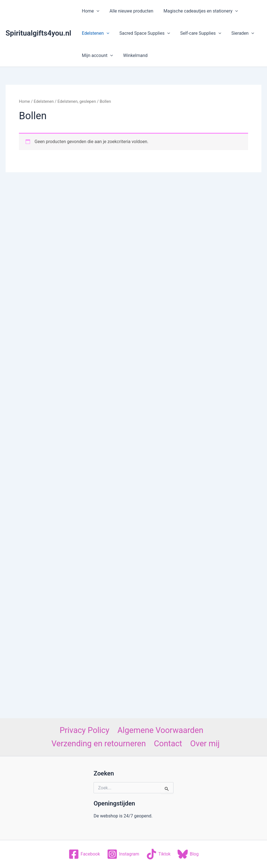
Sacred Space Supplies (143, 33)
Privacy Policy (84, 730)
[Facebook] (84, 854)
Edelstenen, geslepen (77, 101)
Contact (168, 744)
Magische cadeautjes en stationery (198, 11)
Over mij (205, 744)
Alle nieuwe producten (129, 11)
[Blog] (188, 854)
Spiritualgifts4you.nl (38, 33)
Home (90, 11)
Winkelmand (133, 55)
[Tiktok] (158, 854)
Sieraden (238, 33)
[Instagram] (123, 854)
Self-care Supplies (198, 33)
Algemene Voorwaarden (161, 730)
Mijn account (97, 56)
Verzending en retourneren (99, 744)
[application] (96, 11)
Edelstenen (95, 33)
